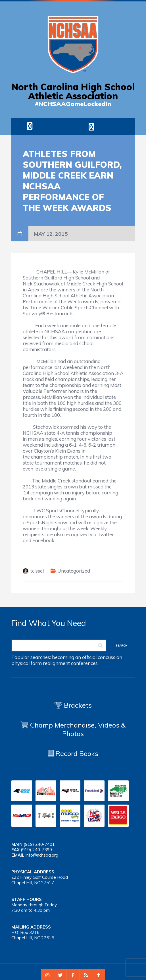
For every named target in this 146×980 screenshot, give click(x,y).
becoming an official (74, 657)
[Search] (59, 646)
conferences (84, 663)
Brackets (73, 705)
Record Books (73, 753)
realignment (56, 663)
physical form (27, 663)
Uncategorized (74, 571)
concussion (110, 657)
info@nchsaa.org (42, 855)
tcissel (37, 571)
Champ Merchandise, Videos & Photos (78, 729)
